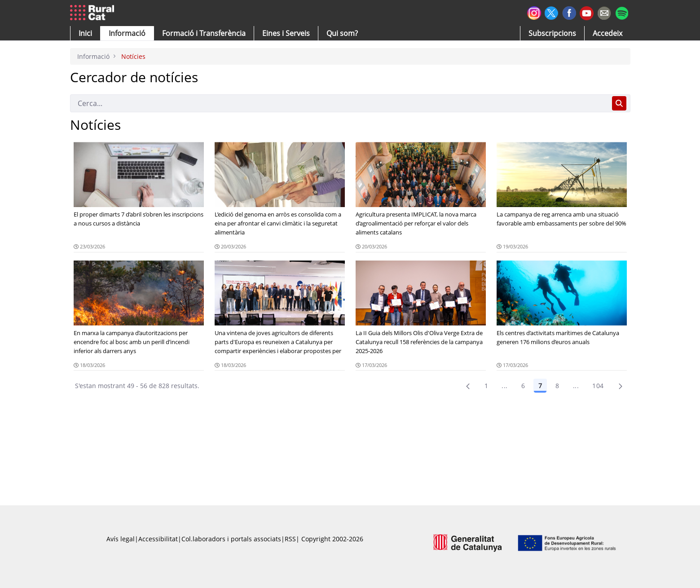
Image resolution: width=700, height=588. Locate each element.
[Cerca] (339, 103)
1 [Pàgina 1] (486, 386)
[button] (85, 33)
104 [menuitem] (598, 386)
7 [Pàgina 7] (540, 386)
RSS (290, 539)
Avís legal (121, 539)
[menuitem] (204, 33)
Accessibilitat (158, 539)
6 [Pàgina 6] (523, 386)
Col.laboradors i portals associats (231, 539)
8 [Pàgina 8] (557, 386)
